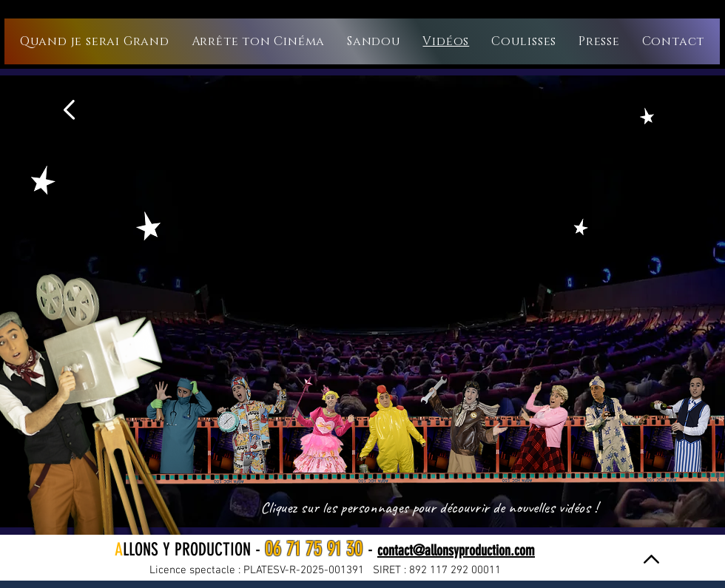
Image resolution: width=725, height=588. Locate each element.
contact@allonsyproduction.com (456, 550)
